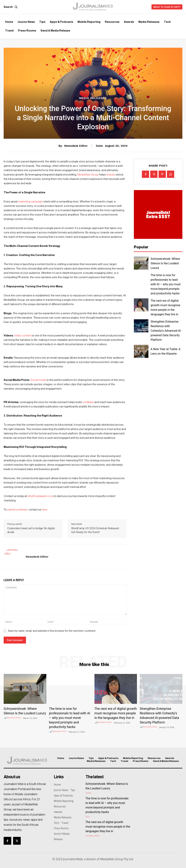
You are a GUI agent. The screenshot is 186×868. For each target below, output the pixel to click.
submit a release (17, 509)
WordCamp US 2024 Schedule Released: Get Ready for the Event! (95, 530)
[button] (11, 7)
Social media (38, 380)
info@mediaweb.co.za (40, 496)
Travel (89, 793)
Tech (88, 816)
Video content (23, 335)
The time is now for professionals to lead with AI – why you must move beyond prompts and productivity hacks (166, 284)
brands (111, 174)
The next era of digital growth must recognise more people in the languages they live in (116, 713)
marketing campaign (30, 201)
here (45, 509)
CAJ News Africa (93, 835)
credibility (88, 402)
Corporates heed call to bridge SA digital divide (31, 530)
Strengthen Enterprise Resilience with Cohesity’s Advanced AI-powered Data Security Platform (166, 331)
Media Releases (93, 98)
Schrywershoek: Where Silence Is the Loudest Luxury (165, 263)
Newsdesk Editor (76, 146)
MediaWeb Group (88, 174)
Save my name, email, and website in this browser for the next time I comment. (52, 631)
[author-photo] (13, 718)
